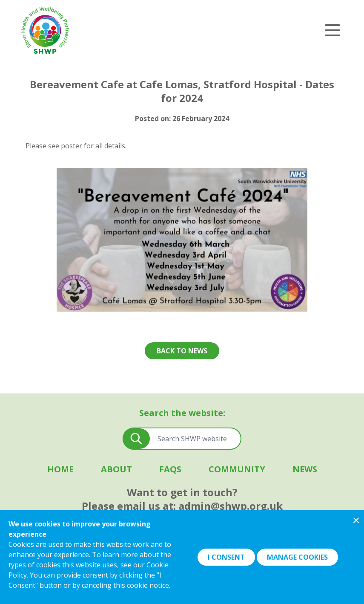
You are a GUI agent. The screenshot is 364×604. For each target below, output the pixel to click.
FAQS (170, 469)
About (116, 469)
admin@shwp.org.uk (231, 506)
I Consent (226, 557)
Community (237, 469)
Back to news (182, 351)
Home (60, 469)
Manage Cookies (297, 557)
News (305, 469)
